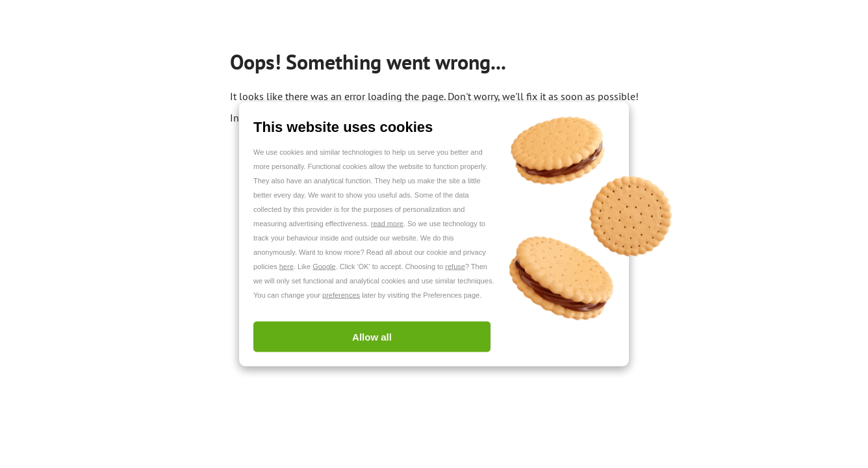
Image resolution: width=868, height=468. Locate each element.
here (287, 266)
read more (387, 224)
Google (324, 266)
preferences (341, 295)
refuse (455, 266)
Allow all (372, 337)
